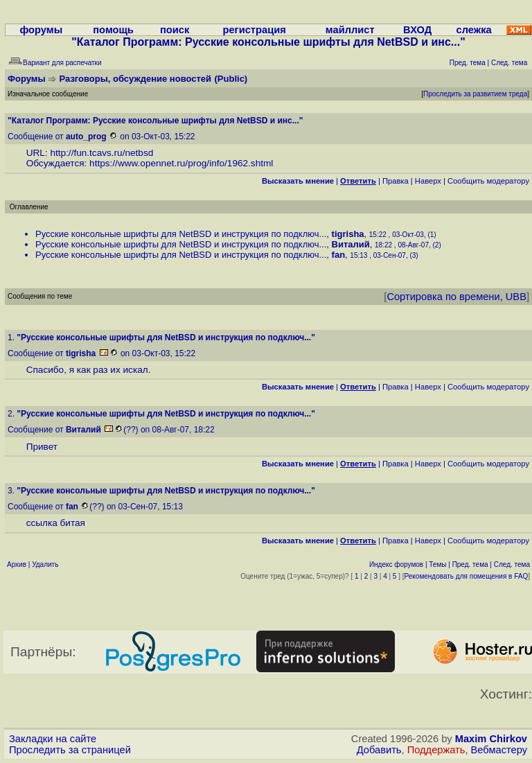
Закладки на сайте (53, 739)
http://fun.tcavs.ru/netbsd (101, 153)
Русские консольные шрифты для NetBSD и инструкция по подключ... (181, 234)
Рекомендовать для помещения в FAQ (467, 576)
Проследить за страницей (70, 750)
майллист (350, 30)
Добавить (379, 750)
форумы (41, 30)
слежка (474, 30)
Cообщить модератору (488, 181)
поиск (175, 30)
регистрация (254, 30)
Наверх (428, 181)
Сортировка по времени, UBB (456, 297)
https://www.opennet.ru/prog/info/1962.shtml (181, 163)
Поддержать (436, 750)
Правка (396, 181)
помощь (113, 30)
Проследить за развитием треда (475, 94)
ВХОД (417, 30)
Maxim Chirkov (491, 739)
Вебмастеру (499, 750)
